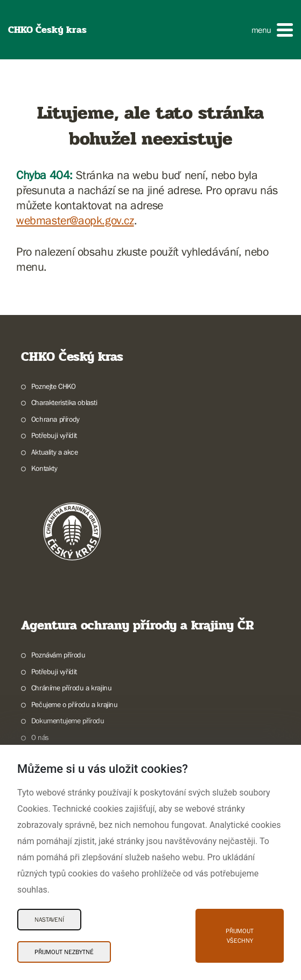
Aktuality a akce (55, 452)
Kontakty (44, 468)
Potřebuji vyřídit (54, 435)
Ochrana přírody (55, 419)
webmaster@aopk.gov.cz (75, 220)
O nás (40, 737)
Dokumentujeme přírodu (68, 721)
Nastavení (49, 920)
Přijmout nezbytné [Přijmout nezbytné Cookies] (64, 952)
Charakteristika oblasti (64, 402)
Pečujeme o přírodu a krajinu (75, 704)
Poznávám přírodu (58, 655)
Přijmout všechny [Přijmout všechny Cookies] (240, 936)
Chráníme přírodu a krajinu (72, 688)
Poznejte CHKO (54, 386)
